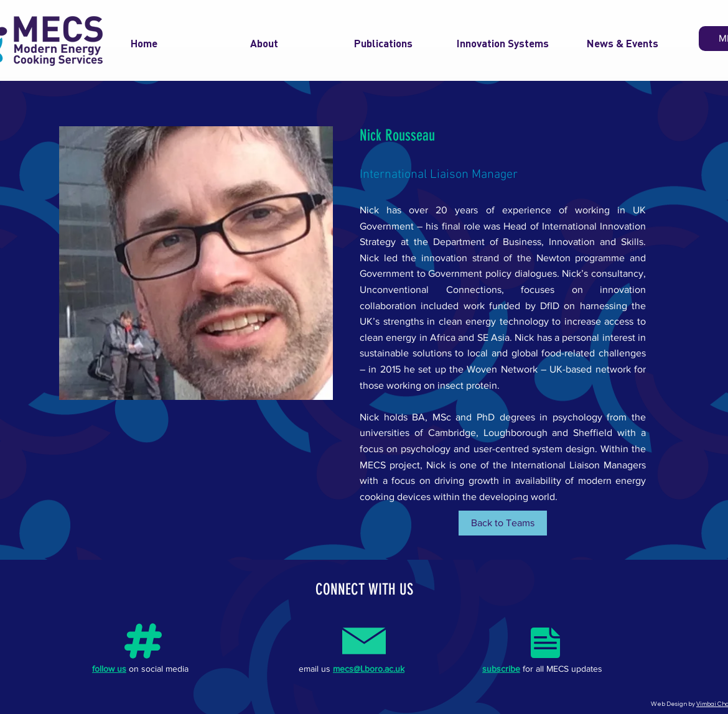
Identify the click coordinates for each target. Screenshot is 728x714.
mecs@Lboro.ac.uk (369, 669)
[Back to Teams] (503, 523)
